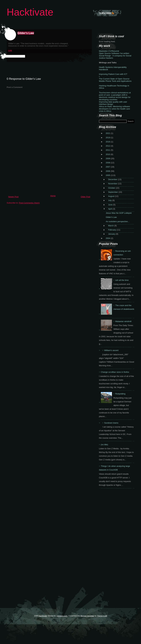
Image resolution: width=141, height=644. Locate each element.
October (112, 188)
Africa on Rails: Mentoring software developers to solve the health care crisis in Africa (115, 109)
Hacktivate (30, 12)
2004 (108, 238)
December (113, 179)
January (112, 234)
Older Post (85, 197)
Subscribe (107, 13)
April (110, 209)
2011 (108, 150)
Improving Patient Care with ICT (113, 74)
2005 (108, 175)
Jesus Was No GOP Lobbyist (119, 213)
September (113, 192)
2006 (108, 171)
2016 (108, 142)
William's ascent (111, 350)
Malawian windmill (123, 321)
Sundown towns (111, 423)
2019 (108, 138)
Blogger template (87, 616)
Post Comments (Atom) (29, 203)
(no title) (104, 445)
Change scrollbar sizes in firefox (115, 372)
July (110, 200)
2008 (108, 163)
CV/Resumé (114, 51)
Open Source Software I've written (114, 53)
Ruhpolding (120, 394)
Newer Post (13, 197)
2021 (108, 133)
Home (53, 196)
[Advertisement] (30, 172)
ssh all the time (122, 280)
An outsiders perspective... (118, 221)
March (111, 226)
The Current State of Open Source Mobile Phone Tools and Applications (115, 80)
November (113, 184)
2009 (108, 158)
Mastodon (103, 51)
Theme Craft (102, 616)
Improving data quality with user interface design (113, 103)
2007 (108, 167)
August (111, 196)
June (111, 205)
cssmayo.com (62, 616)
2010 (108, 154)
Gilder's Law (26, 33)
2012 (108, 146)
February (112, 230)
